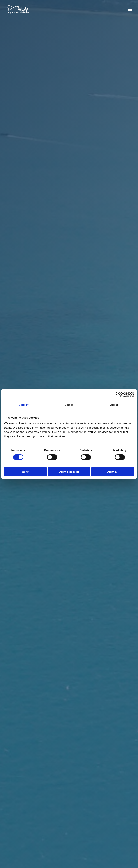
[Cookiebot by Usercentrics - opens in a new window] (118, 394)
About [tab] (114, 405)
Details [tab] (69, 405)
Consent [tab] (24, 405)
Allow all (113, 472)
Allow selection (69, 472)
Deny (25, 472)
